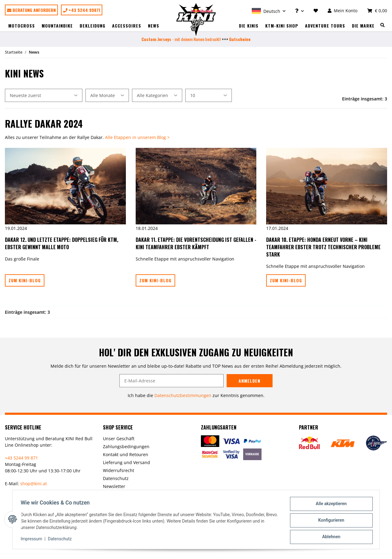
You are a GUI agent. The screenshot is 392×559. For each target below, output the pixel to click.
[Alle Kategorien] (157, 95)
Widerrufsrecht (119, 470)
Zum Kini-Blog (25, 280)
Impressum (33, 540)
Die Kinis (249, 26)
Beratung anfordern (31, 10)
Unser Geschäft (119, 439)
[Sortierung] (44, 95)
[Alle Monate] (107, 95)
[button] (269, 11)
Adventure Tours (325, 26)
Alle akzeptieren (329, 505)
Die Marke (363, 26)
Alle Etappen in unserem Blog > (137, 137)
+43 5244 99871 (82, 10)
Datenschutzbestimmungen (183, 395)
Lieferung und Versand (126, 462)
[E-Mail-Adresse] (171, 381)
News (154, 26)
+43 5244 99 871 (21, 458)
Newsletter (114, 486)
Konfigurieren (329, 521)
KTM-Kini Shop (282, 26)
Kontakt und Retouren (126, 454)
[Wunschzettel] (316, 11)
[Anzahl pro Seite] (209, 95)
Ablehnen (329, 537)
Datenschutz (116, 478)
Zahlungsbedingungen (126, 446)
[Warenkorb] (375, 11)
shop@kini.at (34, 484)
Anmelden (249, 381)
